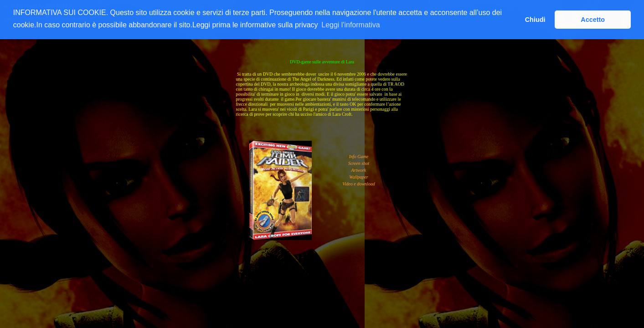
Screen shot (359, 163)
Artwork (359, 170)
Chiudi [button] (535, 20)
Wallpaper (358, 177)
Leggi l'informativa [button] (350, 25)
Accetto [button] (593, 20)
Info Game (359, 156)
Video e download (358, 184)
